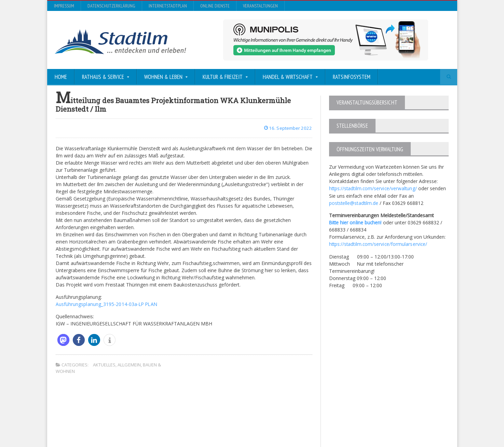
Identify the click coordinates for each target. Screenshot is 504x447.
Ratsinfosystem (352, 77)
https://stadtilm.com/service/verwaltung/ (374, 188)
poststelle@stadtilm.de (354, 202)
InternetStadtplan (168, 6)
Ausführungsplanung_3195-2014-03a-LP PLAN (107, 304)
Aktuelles (104, 364)
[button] (63, 340)
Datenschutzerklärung (111, 6)
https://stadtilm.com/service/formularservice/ (379, 243)
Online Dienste (215, 6)
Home (61, 77)
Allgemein (129, 364)
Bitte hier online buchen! (356, 222)
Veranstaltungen (260, 6)
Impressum (64, 6)
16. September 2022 (287, 128)
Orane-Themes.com (199, 424)
